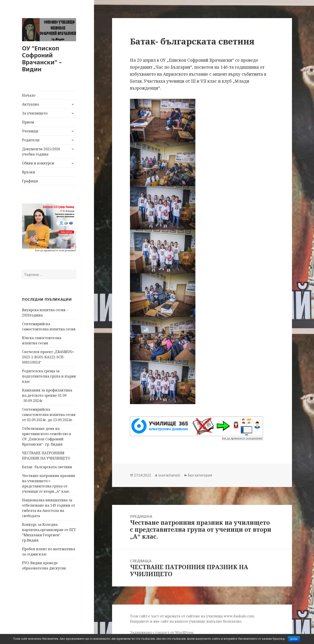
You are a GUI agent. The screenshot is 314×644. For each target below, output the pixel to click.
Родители (31, 140)
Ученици (30, 131)
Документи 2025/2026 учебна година (41, 152)
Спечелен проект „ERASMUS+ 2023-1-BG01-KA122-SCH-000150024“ (48, 357)
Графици (30, 181)
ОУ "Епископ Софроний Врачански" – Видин (42, 59)
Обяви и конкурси (38, 163)
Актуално (31, 104)
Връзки (29, 172)
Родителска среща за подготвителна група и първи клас (49, 376)
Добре (294, 639)
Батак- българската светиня (47, 467)
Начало (29, 95)
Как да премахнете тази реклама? (55, 250)
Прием (28, 122)
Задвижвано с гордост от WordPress (162, 632)
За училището (35, 113)
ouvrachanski (169, 475)
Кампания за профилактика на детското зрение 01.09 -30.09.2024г (47, 395)
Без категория (200, 475)
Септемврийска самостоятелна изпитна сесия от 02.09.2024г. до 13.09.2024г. (49, 415)
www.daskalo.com (239, 616)
